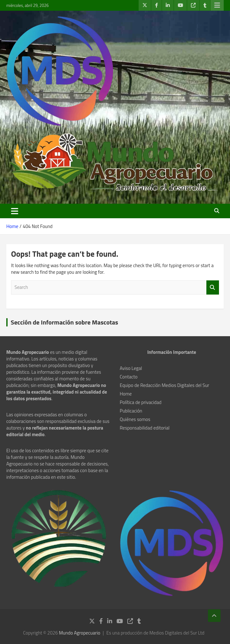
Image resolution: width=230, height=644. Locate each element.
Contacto (129, 377)
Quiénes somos (135, 419)
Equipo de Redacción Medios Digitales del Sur (164, 385)
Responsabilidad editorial (145, 428)
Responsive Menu (217, 5)
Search (213, 287)
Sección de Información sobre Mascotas (64, 322)
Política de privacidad (141, 402)
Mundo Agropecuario (80, 633)
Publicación (131, 411)
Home (126, 394)
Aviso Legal (131, 368)
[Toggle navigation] (15, 211)
